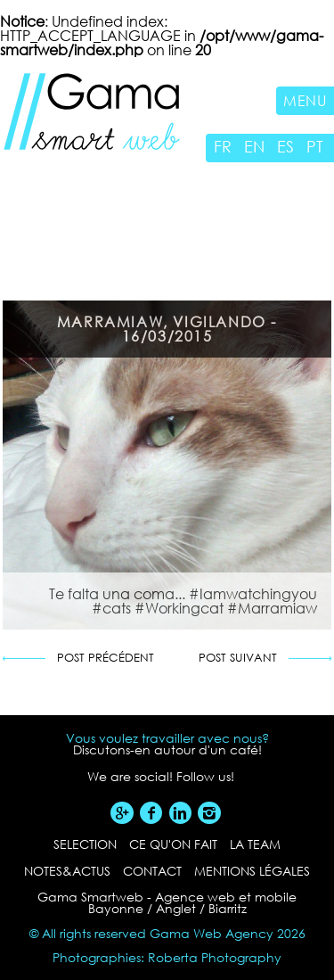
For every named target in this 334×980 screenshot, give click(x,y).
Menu (305, 100)
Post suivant (238, 659)
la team (255, 844)
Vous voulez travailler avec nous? (167, 738)
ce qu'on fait (173, 844)
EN (254, 146)
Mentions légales (252, 871)
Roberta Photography (215, 957)
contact (152, 871)
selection (85, 844)
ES (285, 146)
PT (315, 146)
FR (223, 146)
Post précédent (106, 659)
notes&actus (67, 871)
